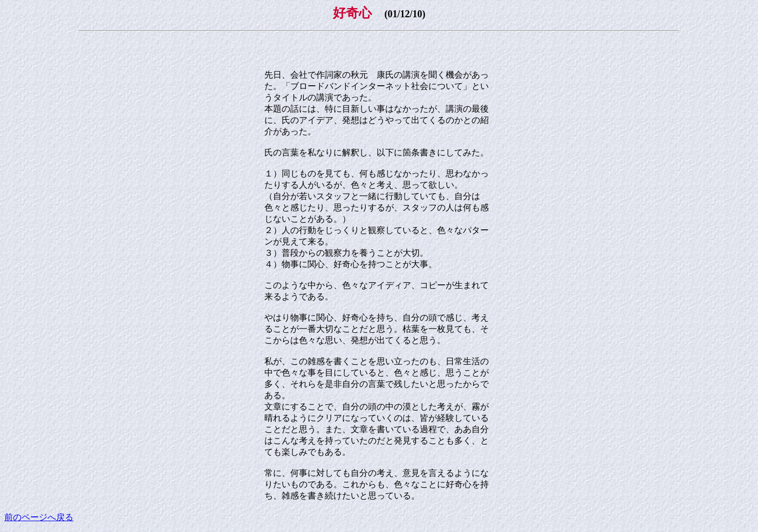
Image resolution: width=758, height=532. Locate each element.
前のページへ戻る (39, 517)
